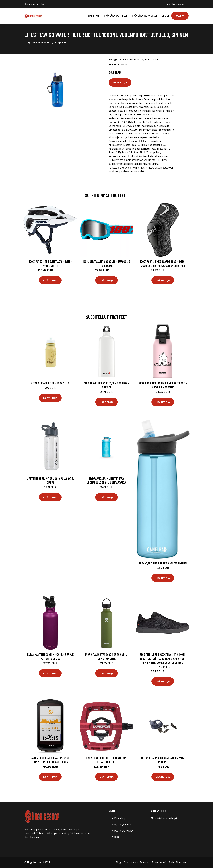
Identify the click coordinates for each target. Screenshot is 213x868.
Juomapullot (59, 42)
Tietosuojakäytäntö (163, 862)
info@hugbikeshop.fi (177, 4)
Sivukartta (182, 862)
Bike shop (94, 16)
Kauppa (180, 16)
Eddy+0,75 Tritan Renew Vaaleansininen (163, 563)
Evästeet (145, 862)
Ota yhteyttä (131, 862)
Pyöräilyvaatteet (116, 16)
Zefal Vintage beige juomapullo (50, 383)
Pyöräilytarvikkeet (145, 16)
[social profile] (47, 4)
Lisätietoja (120, 82)
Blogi (165, 16)
